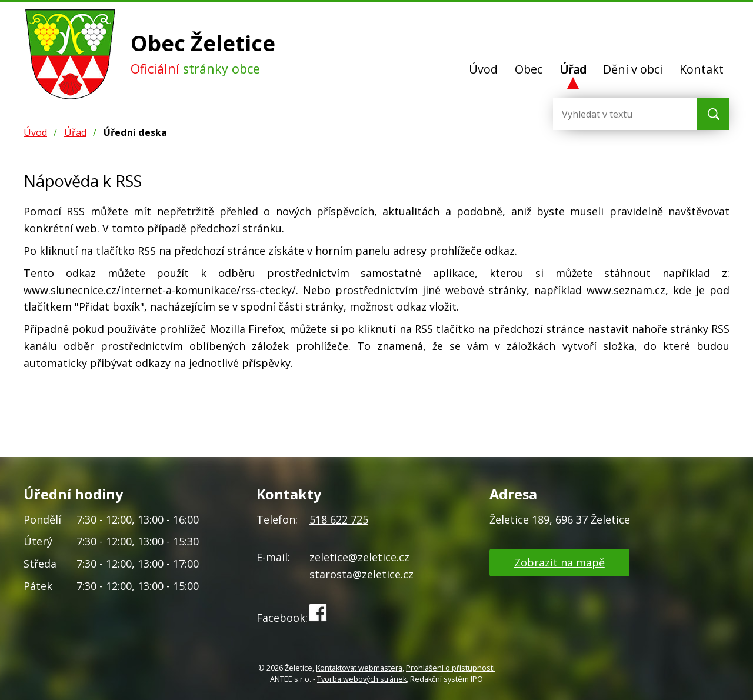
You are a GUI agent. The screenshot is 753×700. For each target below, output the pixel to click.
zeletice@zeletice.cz (359, 557)
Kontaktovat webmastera (359, 668)
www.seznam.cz (626, 290)
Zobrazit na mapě (559, 562)
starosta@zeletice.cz (361, 574)
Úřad (573, 69)
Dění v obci (633, 69)
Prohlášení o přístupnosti (450, 668)
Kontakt (702, 69)
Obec (529, 69)
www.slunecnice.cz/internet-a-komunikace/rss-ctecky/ (160, 290)
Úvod (483, 69)
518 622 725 (339, 519)
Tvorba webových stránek (362, 679)
